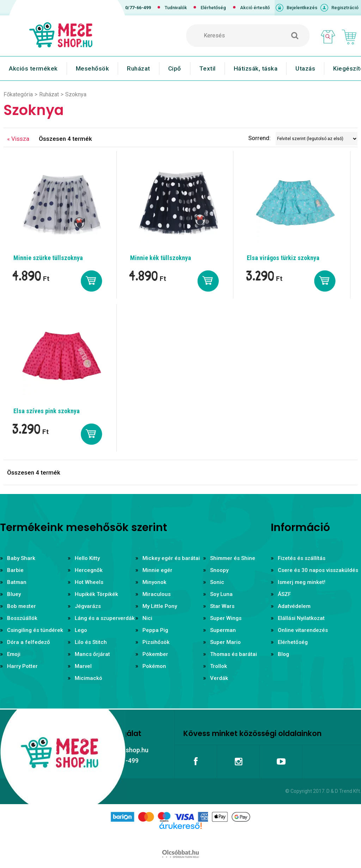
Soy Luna (221, 594)
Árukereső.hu (180, 837)
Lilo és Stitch (91, 642)
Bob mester (22, 606)
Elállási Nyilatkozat (301, 618)
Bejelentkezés (302, 8)
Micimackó (88, 678)
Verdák (219, 678)
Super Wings (226, 618)
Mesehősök (93, 68)
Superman (223, 630)
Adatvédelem (294, 606)
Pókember (155, 654)
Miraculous (157, 594)
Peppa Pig (155, 630)
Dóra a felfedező (29, 642)
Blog (283, 654)
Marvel (83, 666)
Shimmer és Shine (233, 558)
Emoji (14, 654)
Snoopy (219, 570)
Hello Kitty (87, 558)
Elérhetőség (213, 8)
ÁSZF (284, 594)
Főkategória (18, 94)
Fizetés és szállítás (302, 558)
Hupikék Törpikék (96, 594)
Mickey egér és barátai (171, 558)
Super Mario (225, 642)
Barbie (15, 570)
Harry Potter (22, 666)
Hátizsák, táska (256, 68)
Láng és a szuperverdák (105, 618)
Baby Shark (21, 558)
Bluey (14, 594)
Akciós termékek (33, 68)
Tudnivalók (176, 8)
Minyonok (154, 582)
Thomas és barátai (234, 654)
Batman (17, 582)
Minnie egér (157, 570)
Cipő (175, 68)
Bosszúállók (22, 618)
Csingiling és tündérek (35, 630)
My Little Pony (160, 606)
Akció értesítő (255, 8)
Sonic (217, 582)
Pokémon (154, 666)
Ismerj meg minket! (302, 582)
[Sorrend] (317, 139)
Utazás (305, 68)
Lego (81, 630)
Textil (207, 68)
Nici (147, 618)
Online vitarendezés (303, 630)
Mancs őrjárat (92, 654)
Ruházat (139, 68)
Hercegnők (89, 570)
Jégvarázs (88, 606)
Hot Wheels (89, 582)
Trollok (219, 666)
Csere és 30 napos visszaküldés (318, 570)
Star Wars (222, 606)
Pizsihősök (156, 642)
